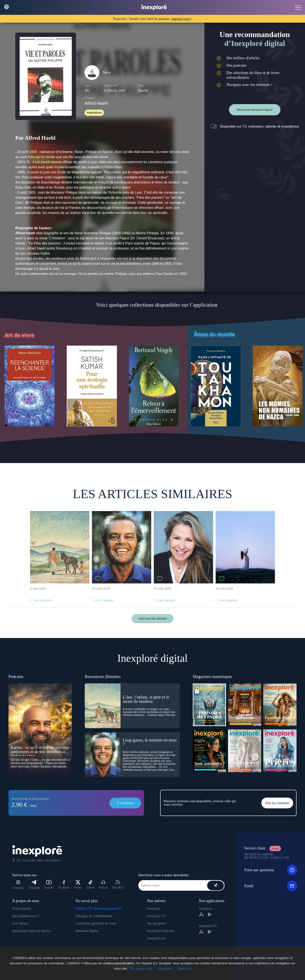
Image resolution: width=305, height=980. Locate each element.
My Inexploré (157, 923)
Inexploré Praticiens (161, 931)
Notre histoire (22, 909)
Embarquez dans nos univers (32, 931)
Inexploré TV (156, 916)
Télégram (34, 885)
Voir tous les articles (152, 618)
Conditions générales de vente (96, 923)
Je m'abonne (125, 803)
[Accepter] (165, 968)
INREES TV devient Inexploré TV (99, 909)
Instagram (18, 885)
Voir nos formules (277, 803)
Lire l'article (42, 600)
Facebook (64, 885)
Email (271, 886)
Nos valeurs (20, 923)
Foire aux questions (271, 870)
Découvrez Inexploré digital (255, 110)
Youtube (49, 885)
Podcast (103, 885)
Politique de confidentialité (94, 916)
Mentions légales (87, 931)
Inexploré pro (156, 938)
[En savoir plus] (141, 968)
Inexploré (154, 909)
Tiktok (91, 885)
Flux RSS (118, 885)
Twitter (78, 885)
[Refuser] (185, 968)
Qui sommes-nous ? (26, 916)
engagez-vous (181, 19)
